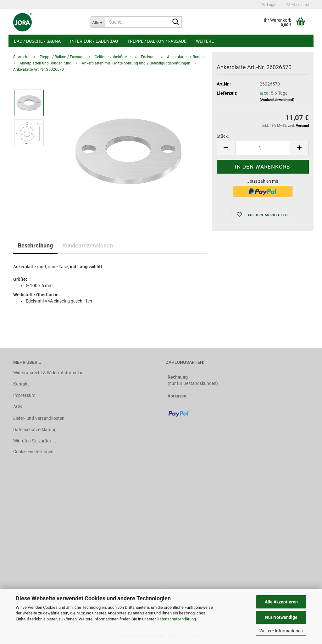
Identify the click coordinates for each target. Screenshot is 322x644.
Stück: (223, 136)
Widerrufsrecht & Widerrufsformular (48, 373)
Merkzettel (297, 5)
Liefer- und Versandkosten (39, 418)
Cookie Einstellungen (33, 452)
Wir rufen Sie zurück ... (35, 441)
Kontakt (21, 384)
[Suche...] (97, 22)
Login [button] (269, 5)
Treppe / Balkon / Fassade (157, 41)
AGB (18, 407)
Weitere (205, 41)
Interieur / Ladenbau (94, 41)
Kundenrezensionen (88, 245)
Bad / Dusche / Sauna (37, 41)
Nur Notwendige (281, 617)
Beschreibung (35, 245)
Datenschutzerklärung (176, 619)
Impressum (24, 395)
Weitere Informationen (281, 631)
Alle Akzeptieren (281, 602)
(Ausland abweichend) (277, 100)
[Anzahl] (263, 148)
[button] (226, 148)
